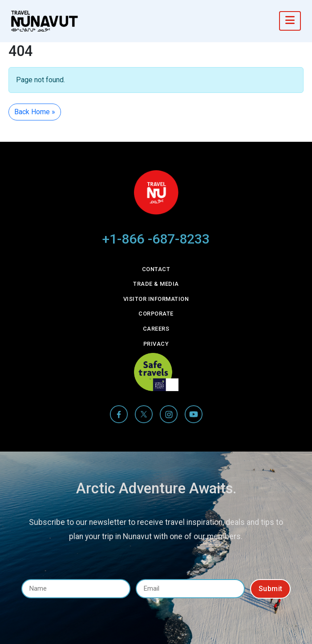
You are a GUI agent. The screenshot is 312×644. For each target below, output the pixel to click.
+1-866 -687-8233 (156, 239)
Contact (156, 269)
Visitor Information (156, 299)
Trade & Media (156, 284)
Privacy (156, 344)
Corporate (156, 314)
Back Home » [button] (35, 112)
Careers (156, 329)
